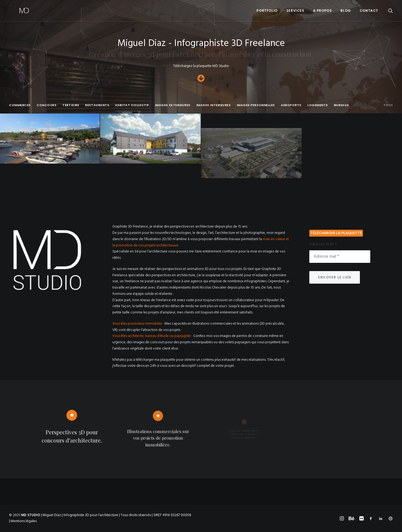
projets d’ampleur (162, 312)
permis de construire (252, 336)
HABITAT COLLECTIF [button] (132, 105)
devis (141, 366)
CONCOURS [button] (46, 105)
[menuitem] (267, 11)
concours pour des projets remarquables (181, 342)
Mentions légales (24, 521)
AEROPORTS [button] (291, 105)
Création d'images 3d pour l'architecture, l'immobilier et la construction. (201, 54)
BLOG (346, 11)
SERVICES (295, 11)
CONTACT (369, 11)
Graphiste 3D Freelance (130, 227)
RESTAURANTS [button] (97, 105)
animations (250, 324)
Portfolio (267, 11)
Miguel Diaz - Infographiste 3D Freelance (201, 43)
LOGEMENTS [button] (318, 105)
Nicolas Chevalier (213, 288)
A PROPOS (323, 11)
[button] (391, 11)
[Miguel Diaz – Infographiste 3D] (14, 11)
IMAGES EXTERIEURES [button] (173, 105)
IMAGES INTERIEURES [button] (214, 105)
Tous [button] (388, 105)
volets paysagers (238, 342)
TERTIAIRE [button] (71, 105)
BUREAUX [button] (342, 105)
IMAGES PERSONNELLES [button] (256, 105)
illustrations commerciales (212, 324)
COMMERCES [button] (20, 105)
